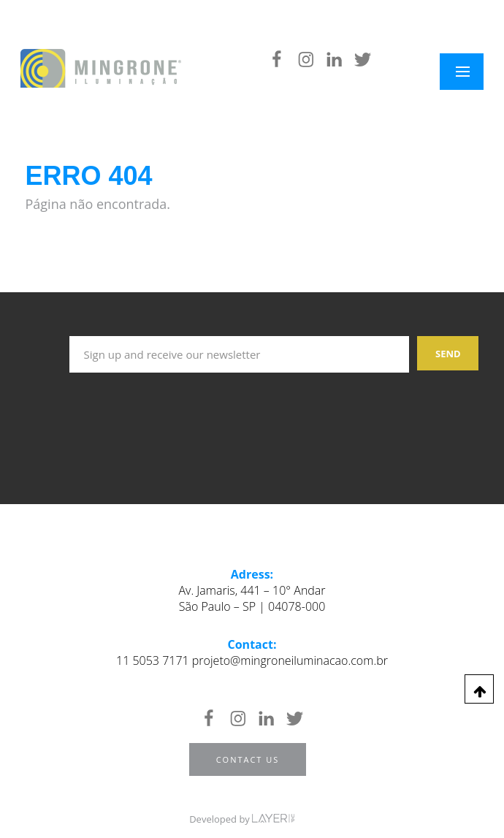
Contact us (248, 759)
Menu (471, 72)
